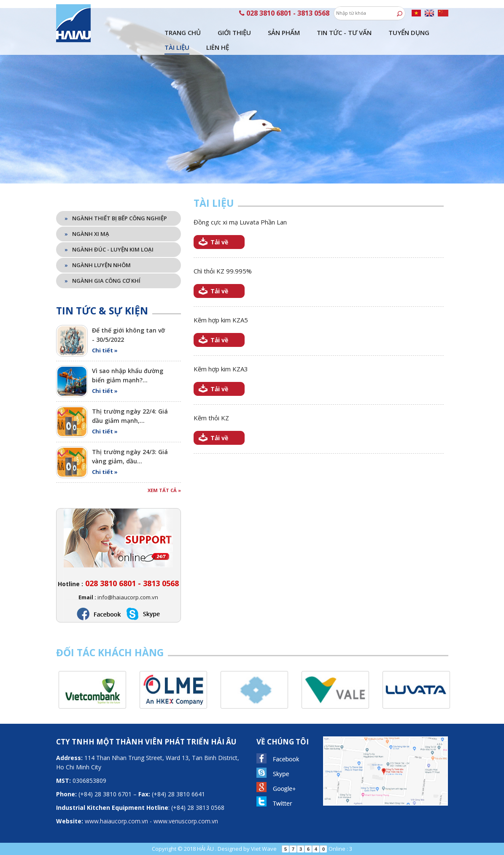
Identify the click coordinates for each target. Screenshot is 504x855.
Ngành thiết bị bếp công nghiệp (116, 218)
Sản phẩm (284, 32)
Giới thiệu (234, 32)
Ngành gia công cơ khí (102, 281)
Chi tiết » (105, 350)
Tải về (219, 242)
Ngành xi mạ (87, 234)
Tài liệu (177, 47)
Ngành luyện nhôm (98, 265)
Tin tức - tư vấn (344, 32)
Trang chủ (183, 32)
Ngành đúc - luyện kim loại (109, 249)
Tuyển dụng (409, 32)
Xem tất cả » (164, 490)
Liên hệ (218, 47)
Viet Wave (264, 849)
